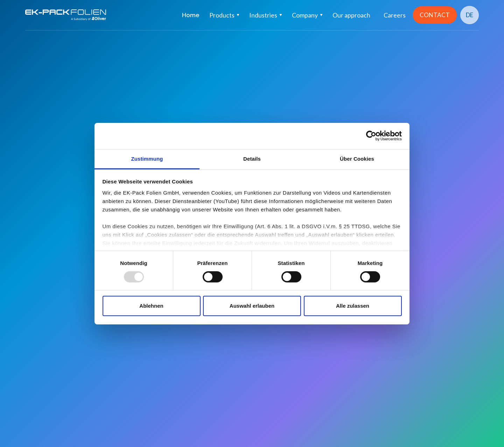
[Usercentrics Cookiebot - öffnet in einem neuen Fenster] (371, 136)
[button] (224, 15)
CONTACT (435, 15)
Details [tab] (252, 158)
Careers (395, 15)
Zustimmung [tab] (147, 158)
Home (191, 15)
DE (470, 15)
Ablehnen (151, 306)
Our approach (351, 15)
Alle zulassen (353, 306)
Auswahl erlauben (252, 306)
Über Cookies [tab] (357, 158)
